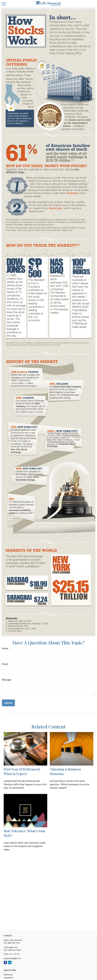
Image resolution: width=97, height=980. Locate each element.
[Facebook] (5, 963)
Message (7, 680)
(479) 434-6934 (16, 940)
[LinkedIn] (10, 963)
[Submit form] (8, 703)
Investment (8, 978)
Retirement (8, 975)
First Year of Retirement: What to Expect (22, 771)
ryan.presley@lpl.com (12, 958)
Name (5, 648)
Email (5, 664)
